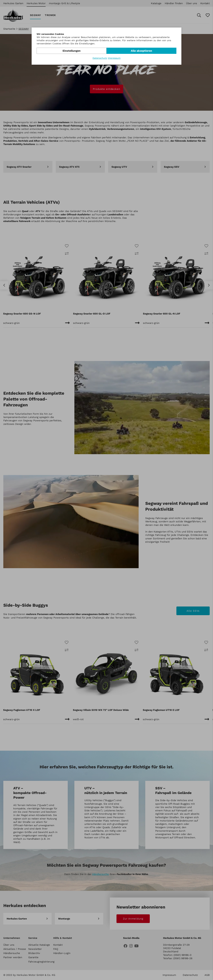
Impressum (114, 58)
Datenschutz (100, 58)
